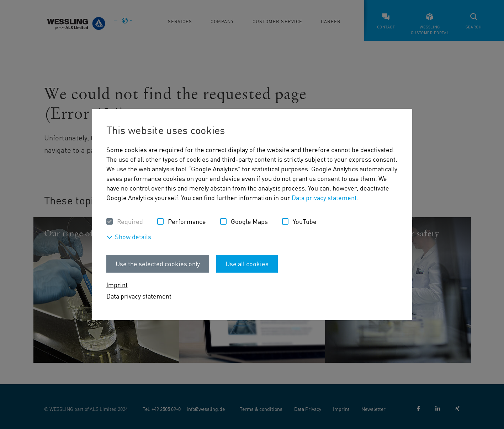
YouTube (305, 221)
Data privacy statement (324, 197)
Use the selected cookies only (158, 264)
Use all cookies (247, 264)
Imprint (117, 285)
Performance (187, 221)
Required (130, 221)
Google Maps (249, 221)
